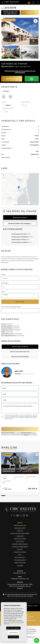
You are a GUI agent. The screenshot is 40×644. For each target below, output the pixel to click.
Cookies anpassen (13, 632)
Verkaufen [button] (20, 536)
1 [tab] (3, 496)
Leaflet (15, 205)
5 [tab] (20, 496)
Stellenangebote (20, 560)
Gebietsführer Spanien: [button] (20, 544)
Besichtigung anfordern (20, 357)
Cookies (35, 606)
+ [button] (3, 175)
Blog (20, 555)
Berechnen (20, 302)
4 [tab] (16, 496)
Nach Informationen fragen (30, 13)
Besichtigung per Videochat (20, 352)
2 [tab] (7, 496)
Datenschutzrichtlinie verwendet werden (29, 416)
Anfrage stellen (12, 79)
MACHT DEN (20, 557)
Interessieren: (5, 283)
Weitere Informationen (17, 624)
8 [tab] (32, 496)
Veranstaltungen (20, 552)
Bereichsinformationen (20, 217)
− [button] (3, 178)
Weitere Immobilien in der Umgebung (20, 223)
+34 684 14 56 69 (28, 374)
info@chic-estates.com (20, 579)
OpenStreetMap (25, 205)
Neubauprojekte (20, 528)
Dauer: (3, 292)
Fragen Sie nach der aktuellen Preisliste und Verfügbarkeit (10, 13)
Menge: (3, 274)
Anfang (20, 523)
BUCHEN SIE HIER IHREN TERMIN (20, 533)
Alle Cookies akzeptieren (13, 628)
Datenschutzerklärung (20, 547)
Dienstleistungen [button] (20, 539)
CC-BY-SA (36, 205)
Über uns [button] (20, 531)
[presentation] (11, 424)
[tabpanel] (20, 472)
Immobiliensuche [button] (20, 525)
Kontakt (20, 549)
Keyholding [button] (20, 541)
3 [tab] (12, 496)
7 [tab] (28, 496)
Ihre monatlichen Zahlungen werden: (11, 307)
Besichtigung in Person (20, 347)
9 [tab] (37, 496)
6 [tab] (24, 496)
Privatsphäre (29, 606)
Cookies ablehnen (13, 637)
